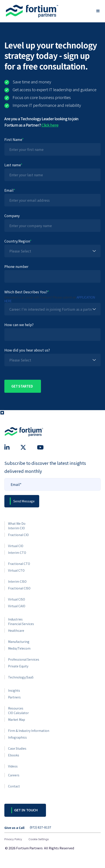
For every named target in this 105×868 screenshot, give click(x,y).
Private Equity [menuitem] (18, 666)
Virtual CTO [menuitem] (16, 570)
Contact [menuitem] (14, 786)
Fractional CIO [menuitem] (18, 535)
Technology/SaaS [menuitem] (21, 677)
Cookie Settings (39, 839)
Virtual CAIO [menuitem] (17, 606)
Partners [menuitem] (14, 697)
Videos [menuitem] (13, 766)
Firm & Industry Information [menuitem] (29, 731)
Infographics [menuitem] (17, 737)
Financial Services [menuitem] (21, 624)
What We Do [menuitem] (17, 523)
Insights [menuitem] (14, 690)
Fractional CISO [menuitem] (19, 588)
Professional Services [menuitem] (24, 659)
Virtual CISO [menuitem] (17, 599)
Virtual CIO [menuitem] (16, 546)
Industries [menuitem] (15, 619)
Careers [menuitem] (14, 775)
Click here (50, 125)
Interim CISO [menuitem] (17, 581)
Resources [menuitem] (16, 708)
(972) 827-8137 (40, 827)
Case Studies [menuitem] (17, 748)
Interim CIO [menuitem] (16, 528)
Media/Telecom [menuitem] (19, 648)
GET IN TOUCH (26, 810)
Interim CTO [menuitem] (17, 553)
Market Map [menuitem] (17, 719)
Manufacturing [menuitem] (19, 642)
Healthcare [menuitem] (16, 630)
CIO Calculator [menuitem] (18, 713)
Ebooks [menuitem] (14, 755)
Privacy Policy (13, 839)
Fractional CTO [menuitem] (19, 564)
